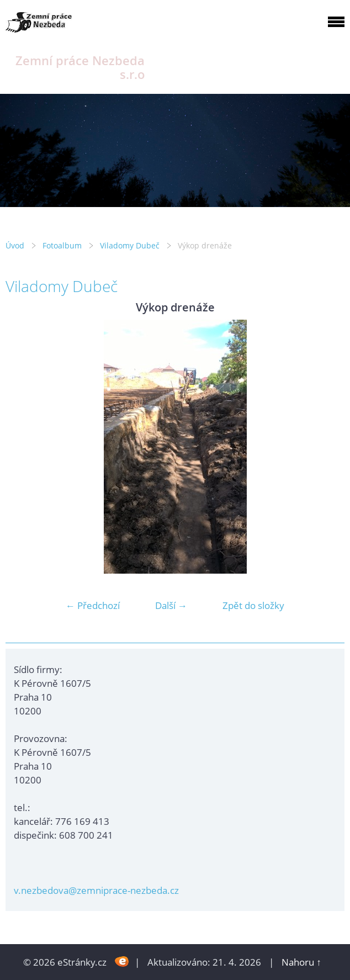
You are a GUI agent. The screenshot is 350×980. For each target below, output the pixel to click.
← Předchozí (93, 605)
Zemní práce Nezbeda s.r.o (80, 67)
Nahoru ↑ (301, 962)
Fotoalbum (62, 245)
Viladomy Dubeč (130, 245)
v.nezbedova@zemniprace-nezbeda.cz (96, 890)
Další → (171, 605)
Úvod (15, 245)
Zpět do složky (253, 605)
